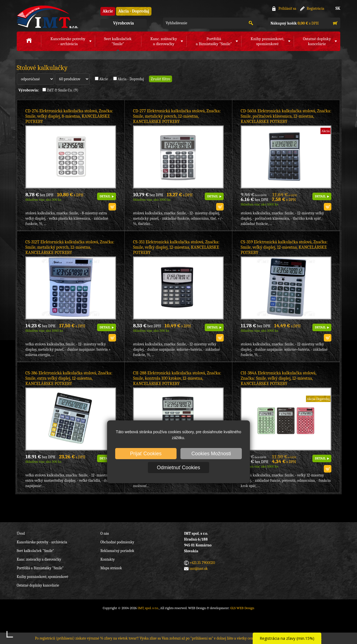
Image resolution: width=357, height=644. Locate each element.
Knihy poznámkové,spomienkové (267, 41)
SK (338, 8)
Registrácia (316, 9)
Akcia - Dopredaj (134, 11)
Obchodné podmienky (117, 542)
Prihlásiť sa (287, 9)
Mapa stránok (111, 568)
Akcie (108, 11)
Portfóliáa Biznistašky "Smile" (214, 41)
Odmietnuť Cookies (179, 468)
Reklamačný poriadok (117, 551)
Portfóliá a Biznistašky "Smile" (40, 568)
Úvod (21, 533)
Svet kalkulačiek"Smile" (118, 41)
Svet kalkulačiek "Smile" (35, 551)
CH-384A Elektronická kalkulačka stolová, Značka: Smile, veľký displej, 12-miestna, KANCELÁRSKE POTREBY (278, 378)
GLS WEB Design (242, 608)
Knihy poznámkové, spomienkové (43, 577)
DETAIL (105, 196)
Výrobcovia (124, 23)
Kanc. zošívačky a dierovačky (39, 559)
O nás (105, 533)
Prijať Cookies (146, 454)
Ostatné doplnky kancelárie (38, 585)
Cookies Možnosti (211, 454)
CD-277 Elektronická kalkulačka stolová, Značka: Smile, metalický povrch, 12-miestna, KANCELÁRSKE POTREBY (177, 116)
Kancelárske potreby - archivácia (42, 542)
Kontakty (108, 559)
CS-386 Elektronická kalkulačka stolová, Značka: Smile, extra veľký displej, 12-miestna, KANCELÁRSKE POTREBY (69, 378)
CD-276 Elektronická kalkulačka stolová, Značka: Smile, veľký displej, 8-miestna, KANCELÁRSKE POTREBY (69, 116)
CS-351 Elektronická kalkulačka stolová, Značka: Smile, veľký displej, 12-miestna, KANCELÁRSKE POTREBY (176, 247)
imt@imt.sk (199, 569)
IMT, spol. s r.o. (47, 17)
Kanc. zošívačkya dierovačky (164, 41)
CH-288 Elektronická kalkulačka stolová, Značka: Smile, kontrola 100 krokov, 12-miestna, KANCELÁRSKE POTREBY (177, 378)
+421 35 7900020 (202, 563)
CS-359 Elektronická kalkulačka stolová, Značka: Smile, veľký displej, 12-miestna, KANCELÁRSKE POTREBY (284, 247)
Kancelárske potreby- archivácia (68, 41)
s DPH (295, 23)
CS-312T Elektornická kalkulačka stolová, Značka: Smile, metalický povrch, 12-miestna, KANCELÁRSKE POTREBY (70, 247)
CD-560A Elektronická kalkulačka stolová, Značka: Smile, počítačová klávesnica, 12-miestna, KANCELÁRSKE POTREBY (286, 116)
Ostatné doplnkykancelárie (317, 41)
